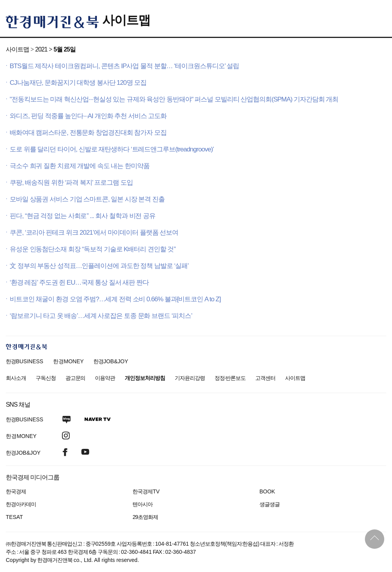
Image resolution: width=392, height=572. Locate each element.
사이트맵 (126, 20)
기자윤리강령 (190, 378)
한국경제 (16, 491)
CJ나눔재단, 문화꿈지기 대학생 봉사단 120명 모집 (78, 83)
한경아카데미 (21, 504)
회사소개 (16, 378)
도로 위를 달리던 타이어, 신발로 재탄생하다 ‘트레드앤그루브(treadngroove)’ (112, 149)
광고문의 (76, 378)
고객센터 (265, 378)
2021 (41, 49)
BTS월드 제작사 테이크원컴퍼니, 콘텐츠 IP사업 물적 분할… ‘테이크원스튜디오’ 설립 (124, 66)
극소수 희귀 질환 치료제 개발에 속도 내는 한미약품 (80, 166)
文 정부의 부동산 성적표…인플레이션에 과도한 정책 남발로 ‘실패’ (99, 266)
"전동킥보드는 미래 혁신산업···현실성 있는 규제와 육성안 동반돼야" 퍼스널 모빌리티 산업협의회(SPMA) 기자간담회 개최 (174, 99)
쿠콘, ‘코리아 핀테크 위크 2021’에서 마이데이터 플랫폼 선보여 (94, 233)
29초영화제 (145, 517)
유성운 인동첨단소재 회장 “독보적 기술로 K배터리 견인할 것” (93, 249)
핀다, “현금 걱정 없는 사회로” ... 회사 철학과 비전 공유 (83, 216)
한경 (25, 361)
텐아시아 (143, 504)
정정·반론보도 (230, 378)
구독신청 (46, 378)
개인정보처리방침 (145, 378)
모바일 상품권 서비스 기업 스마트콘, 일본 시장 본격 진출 (87, 199)
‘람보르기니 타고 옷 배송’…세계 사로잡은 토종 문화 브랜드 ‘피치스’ (101, 316)
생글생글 (270, 504)
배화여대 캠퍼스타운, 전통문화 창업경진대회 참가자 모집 (88, 133)
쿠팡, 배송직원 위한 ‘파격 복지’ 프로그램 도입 (71, 183)
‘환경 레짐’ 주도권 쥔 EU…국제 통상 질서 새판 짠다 (79, 283)
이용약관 (105, 378)
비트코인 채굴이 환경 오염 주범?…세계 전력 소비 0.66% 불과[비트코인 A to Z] (115, 299)
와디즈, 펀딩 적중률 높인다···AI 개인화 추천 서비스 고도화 (88, 116)
